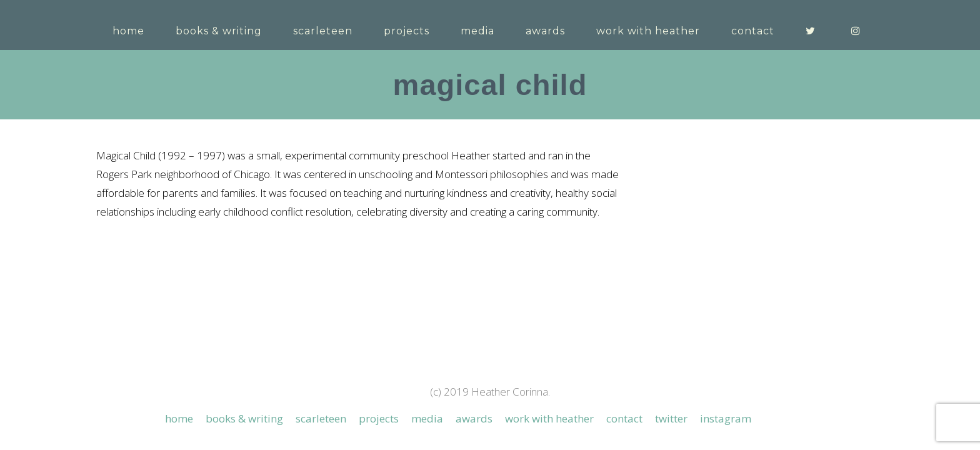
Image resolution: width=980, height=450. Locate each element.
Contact (624, 351)
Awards (474, 351)
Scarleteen (321, 351)
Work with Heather (549, 351)
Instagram (726, 351)
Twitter (671, 351)
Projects (379, 351)
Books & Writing (244, 351)
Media (427, 351)
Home (179, 351)
